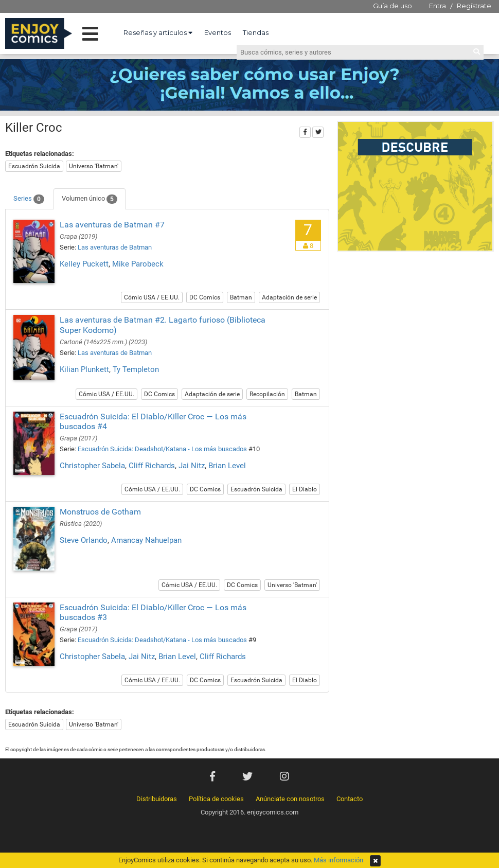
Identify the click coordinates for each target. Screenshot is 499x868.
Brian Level (227, 466)
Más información (338, 860)
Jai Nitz (192, 466)
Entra (438, 6)
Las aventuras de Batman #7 (112, 225)
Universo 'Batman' (94, 166)
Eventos (218, 32)
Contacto (350, 799)
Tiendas (256, 32)
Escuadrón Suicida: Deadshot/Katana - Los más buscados (162, 449)
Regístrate (474, 6)
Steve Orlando (84, 540)
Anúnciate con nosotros (290, 799)
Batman (241, 297)
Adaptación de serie (289, 297)
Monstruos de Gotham (100, 512)
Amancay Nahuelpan (146, 540)
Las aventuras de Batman (115, 247)
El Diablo (305, 489)
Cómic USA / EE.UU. (152, 297)
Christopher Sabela (92, 466)
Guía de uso (393, 6)
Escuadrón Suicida (34, 166)
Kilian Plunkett (84, 369)
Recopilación (267, 394)
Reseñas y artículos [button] (158, 32)
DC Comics (205, 297)
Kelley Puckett (84, 264)
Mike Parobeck (138, 264)
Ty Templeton (136, 369)
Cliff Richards (152, 466)
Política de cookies (216, 799)
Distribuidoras (157, 799)
